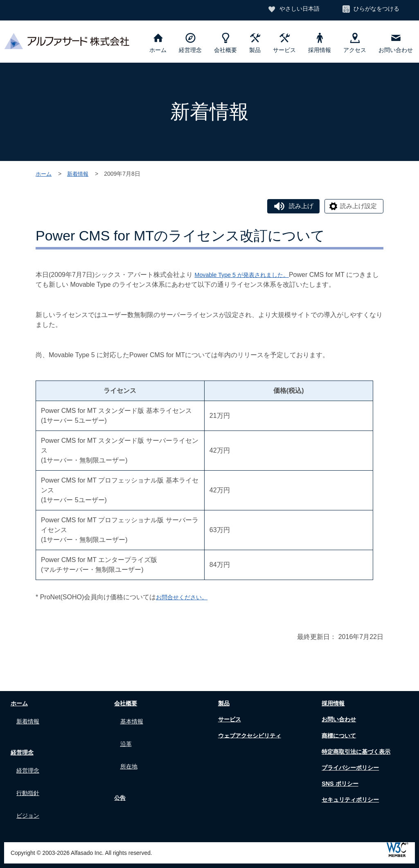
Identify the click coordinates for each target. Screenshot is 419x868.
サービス (284, 43)
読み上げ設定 (357, 206)
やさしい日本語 (297, 9)
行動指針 (29, 786)
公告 (119, 789)
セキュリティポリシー (352, 801)
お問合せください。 (185, 598)
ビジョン (29, 805)
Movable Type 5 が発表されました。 (248, 276)
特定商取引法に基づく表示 (359, 752)
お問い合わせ (396, 43)
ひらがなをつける (376, 9)
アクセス (355, 43)
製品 (255, 43)
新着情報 (80, 174)
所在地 (130, 759)
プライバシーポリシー (352, 768)
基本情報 (133, 721)
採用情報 (320, 43)
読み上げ (295, 206)
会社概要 (225, 43)
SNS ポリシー (340, 785)
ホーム (158, 43)
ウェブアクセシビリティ (252, 736)
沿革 (127, 740)
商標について (339, 736)
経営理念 (190, 43)
